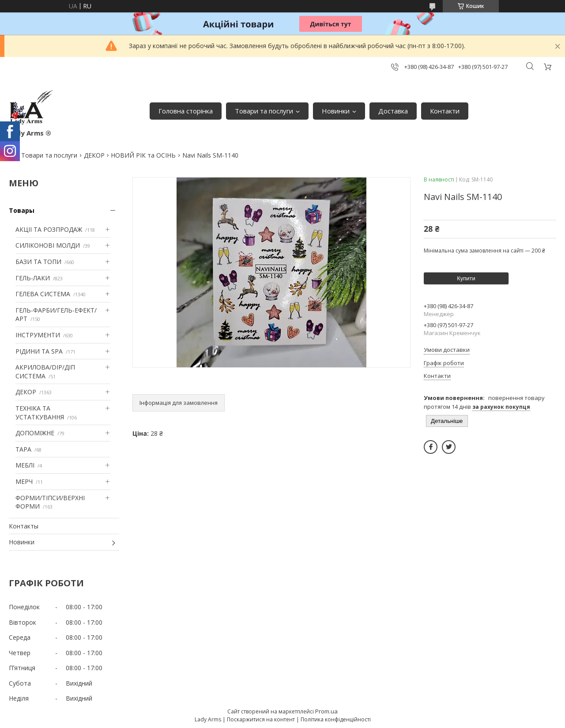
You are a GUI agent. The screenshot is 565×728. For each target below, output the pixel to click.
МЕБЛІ (25, 465)
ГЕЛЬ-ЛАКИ (33, 278)
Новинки (336, 111)
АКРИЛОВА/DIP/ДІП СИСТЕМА (45, 372)
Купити (466, 278)
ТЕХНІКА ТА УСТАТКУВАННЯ (40, 413)
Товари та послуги (264, 111)
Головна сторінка (186, 111)
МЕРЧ (24, 481)
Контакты (24, 526)
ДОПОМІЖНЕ (35, 433)
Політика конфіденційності (336, 719)
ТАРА (23, 449)
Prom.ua (326, 711)
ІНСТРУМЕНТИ (38, 335)
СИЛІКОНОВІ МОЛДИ (48, 245)
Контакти (445, 111)
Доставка (393, 111)
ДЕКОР (94, 155)
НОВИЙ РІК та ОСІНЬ (143, 155)
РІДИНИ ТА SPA (39, 351)
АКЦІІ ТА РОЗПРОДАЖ (49, 229)
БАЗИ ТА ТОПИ (38, 262)
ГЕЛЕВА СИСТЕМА (43, 294)
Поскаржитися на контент (261, 719)
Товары (22, 210)
